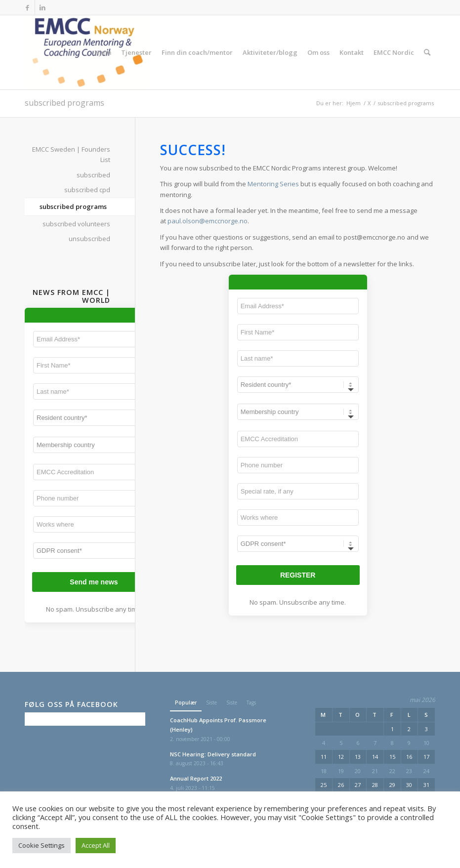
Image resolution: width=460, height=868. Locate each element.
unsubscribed (89, 239)
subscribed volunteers (76, 224)
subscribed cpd (87, 190)
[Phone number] (298, 465)
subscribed (93, 175)
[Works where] (298, 517)
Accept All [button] (96, 845)
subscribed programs (64, 103)
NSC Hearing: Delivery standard (213, 754)
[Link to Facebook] (27, 7)
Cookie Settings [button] (42, 845)
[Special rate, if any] (298, 491)
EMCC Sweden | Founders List (71, 154)
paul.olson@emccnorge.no (208, 221)
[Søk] (427, 52)
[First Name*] (298, 332)
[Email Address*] (298, 306)
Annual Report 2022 (196, 778)
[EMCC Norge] (87, 52)
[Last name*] (298, 358)
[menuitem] (103, 52)
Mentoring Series (273, 184)
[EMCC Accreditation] (298, 439)
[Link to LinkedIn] (42, 7)
